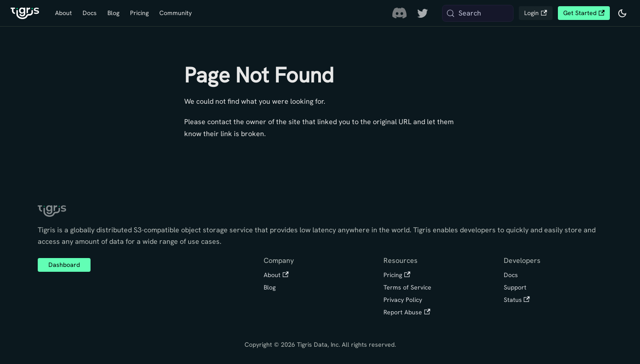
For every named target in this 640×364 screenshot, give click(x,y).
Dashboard (64, 265)
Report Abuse (407, 312)
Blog (113, 13)
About (63, 13)
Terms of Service (407, 287)
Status (517, 300)
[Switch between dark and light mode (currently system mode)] (622, 13)
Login (535, 13)
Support (515, 287)
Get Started (584, 13)
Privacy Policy (403, 300)
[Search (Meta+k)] (478, 13)
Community (176, 13)
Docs (90, 13)
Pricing (139, 13)
